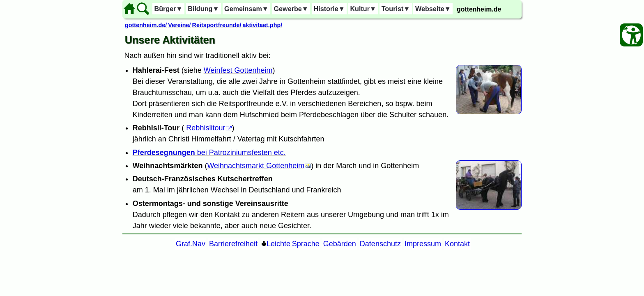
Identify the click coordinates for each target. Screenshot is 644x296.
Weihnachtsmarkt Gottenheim (256, 166)
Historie (329, 9)
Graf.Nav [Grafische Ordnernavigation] (191, 244)
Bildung (203, 9)
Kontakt (457, 244)
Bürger (168, 9)
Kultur (363, 9)
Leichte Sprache (293, 244)
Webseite (433, 9)
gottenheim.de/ (146, 25)
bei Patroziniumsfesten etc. (209, 153)
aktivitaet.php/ (262, 25)
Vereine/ (179, 25)
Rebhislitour (206, 128)
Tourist (396, 9)
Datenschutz (380, 244)
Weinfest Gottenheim (238, 70)
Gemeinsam (246, 9)
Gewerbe (291, 9)
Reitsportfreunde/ (217, 25)
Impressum (423, 244)
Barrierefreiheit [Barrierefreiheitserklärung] (233, 244)
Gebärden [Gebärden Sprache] (340, 244)
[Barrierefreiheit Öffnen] (631, 35)
